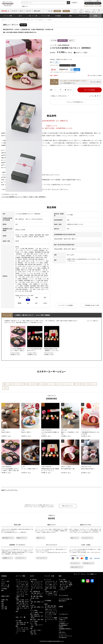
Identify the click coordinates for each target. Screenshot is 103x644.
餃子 (35, 630)
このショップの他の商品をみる (75, 102)
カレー (33, 625)
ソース (55, 611)
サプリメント (51, 620)
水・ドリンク (48, 580)
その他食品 (58, 16)
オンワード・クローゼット (93, 3)
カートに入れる (90, 90)
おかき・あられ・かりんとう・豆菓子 (67, 384)
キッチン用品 (62, 580)
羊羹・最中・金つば (29, 384)
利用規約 (61, 627)
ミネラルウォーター (50, 581)
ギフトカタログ (83, 16)
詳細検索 (74, 3)
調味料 (46, 604)
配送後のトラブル (21, 538)
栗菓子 (18, 596)
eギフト (21, 11)
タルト (27, 595)
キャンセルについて (86, 538)
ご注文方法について (87, 563)
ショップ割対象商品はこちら (67, 83)
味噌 (52, 606)
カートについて (74, 563)
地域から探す (37, 11)
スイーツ (18, 580)
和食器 (65, 581)
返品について (74, 538)
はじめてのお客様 (63, 618)
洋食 (36, 625)
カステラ (18, 384)
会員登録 (57, 11)
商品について (40, 538)
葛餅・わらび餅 (41, 384)
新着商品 (4, 576)
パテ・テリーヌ (38, 586)
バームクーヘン (20, 583)
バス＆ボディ (62, 590)
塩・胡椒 (47, 606)
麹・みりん (52, 613)
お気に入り (94, 11)
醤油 (55, 606)
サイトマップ (62, 622)
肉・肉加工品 (33, 580)
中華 (31, 628)
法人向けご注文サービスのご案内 (93, 6)
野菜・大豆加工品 (34, 614)
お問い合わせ (62, 632)
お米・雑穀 (18, 621)
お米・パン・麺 (33, 16)
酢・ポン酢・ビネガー (51, 608)
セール (5, 11)
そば (22, 628)
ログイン (66, 11)
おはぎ (6, 388)
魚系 (35, 602)
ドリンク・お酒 (45, 16)
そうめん (26, 628)
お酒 (46, 590)
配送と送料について (7, 538)
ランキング (14, 11)
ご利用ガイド (81, 11)
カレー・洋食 (33, 623)
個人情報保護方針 (63, 625)
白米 (18, 623)
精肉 (32, 581)
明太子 (39, 593)
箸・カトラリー (64, 585)
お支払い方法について (76, 567)
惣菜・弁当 (33, 632)
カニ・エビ (39, 595)
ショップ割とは (97, 82)
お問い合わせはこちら (67, 506)
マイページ (75, 11)
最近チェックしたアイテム (88, 11)
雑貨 (70, 16)
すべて (3, 580)
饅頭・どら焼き (8, 384)
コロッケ (33, 588)
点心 (32, 630)
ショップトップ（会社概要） (66, 305)
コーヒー (49, 583)
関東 (2, 602)
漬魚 (35, 593)
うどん (18, 628)
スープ (33, 612)
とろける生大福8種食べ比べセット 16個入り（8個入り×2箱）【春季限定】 (24, 197)
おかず (20, 16)
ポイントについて (41, 558)
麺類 (17, 626)
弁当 (35, 634)
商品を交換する (63, 601)
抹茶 (81, 384)
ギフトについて (63, 634)
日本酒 (47, 592)
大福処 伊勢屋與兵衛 (63, 45)
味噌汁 (37, 612)
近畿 (2, 605)
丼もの (38, 588)
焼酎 (55, 592)
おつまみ (32, 605)
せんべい (51, 384)
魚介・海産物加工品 (35, 591)
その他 (87, 384)
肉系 (32, 602)
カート (99, 11)
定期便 (95, 16)
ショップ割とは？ (94, 321)
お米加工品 (22, 624)
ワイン (51, 592)
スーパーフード (49, 618)
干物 (32, 593)
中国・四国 (4, 607)
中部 (2, 603)
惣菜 (32, 634)
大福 (18, 608)
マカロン (23, 585)
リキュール (50, 595)
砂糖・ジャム (49, 609)
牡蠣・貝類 (36, 597)
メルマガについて (20, 558)
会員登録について (7, 558)
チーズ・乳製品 (34, 621)
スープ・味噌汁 (34, 611)
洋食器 (61, 581)
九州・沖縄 (4, 609)
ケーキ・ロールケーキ (22, 581)
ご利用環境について (64, 623)
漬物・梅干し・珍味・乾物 (37, 620)
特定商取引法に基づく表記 (92, 305)
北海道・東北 (5, 600)
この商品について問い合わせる (58, 96)
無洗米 (21, 623)
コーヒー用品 (65, 586)
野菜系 (39, 602)
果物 (17, 612)
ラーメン (19, 630)
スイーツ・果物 (8, 16)
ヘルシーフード (48, 616)
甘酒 (51, 588)
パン (17, 633)
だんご (94, 384)
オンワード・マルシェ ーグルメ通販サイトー (86, 574)
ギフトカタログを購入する (65, 599)
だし (52, 611)
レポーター (29, 11)
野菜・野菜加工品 (35, 616)
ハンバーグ (37, 581)
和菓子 (17, 598)
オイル (47, 613)
